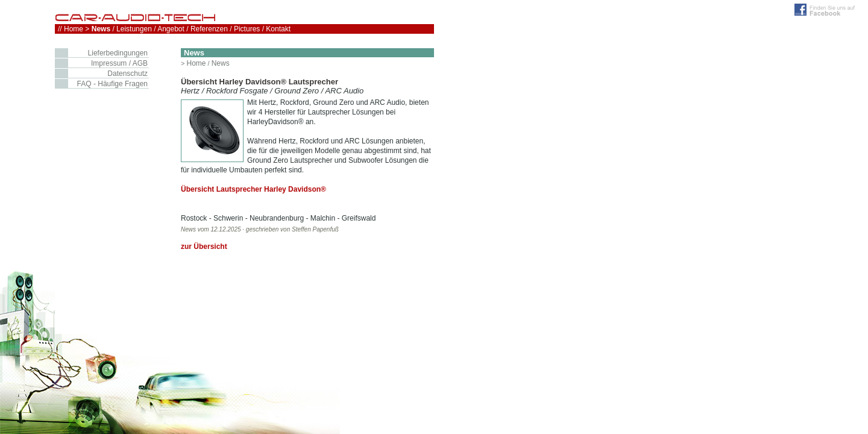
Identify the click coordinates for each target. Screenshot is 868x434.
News (221, 63)
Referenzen (209, 29)
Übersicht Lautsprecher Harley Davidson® (253, 189)
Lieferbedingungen (118, 53)
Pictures (247, 29)
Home (196, 63)
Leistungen (134, 29)
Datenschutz (127, 74)
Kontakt (278, 29)
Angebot (171, 29)
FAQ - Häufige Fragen (112, 84)
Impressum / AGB (119, 63)
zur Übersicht (204, 247)
